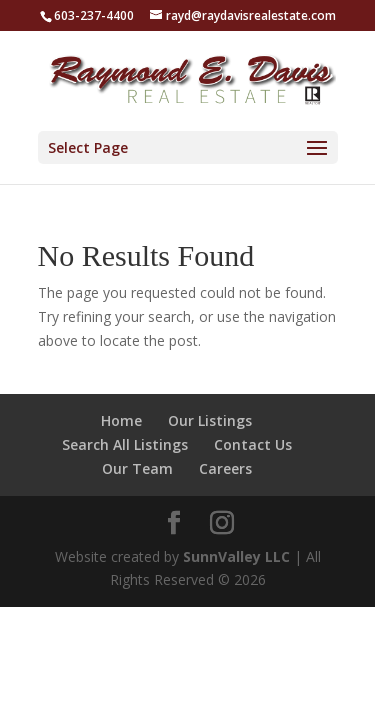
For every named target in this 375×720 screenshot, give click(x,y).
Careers (225, 468)
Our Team (137, 468)
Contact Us (253, 444)
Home (121, 420)
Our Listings (210, 420)
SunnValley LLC (236, 556)
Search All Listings (125, 444)
